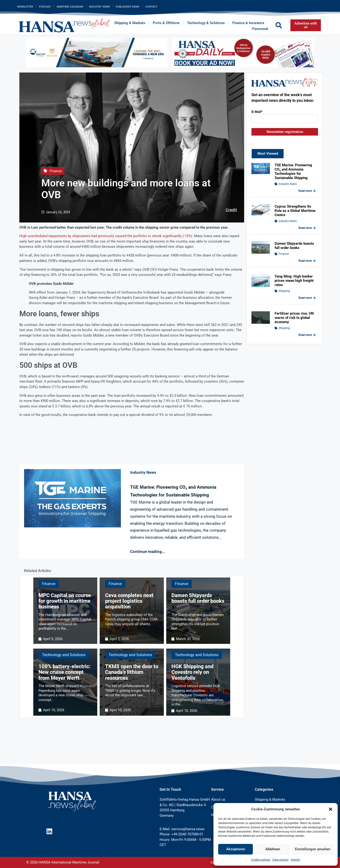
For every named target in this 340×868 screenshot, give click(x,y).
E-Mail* (257, 112)
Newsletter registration (285, 132)
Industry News (99, 6)
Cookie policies (261, 860)
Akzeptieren (236, 849)
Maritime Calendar (70, 6)
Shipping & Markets (130, 23)
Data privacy (280, 860)
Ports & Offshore (166, 23)
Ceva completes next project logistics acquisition (129, 601)
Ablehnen (273, 849)
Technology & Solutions (206, 23)
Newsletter (25, 6)
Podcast (45, 6)
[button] (331, 809)
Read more (307, 191)
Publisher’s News (127, 6)
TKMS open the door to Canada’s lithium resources (132, 672)
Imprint (295, 860)
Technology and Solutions (64, 655)
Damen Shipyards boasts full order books (198, 598)
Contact (151, 6)
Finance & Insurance (248, 23)
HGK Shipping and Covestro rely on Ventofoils (192, 672)
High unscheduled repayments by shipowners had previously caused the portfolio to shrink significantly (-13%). (106, 236)
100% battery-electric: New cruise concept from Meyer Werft (64, 672)
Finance (56, 171)
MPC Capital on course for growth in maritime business (65, 601)
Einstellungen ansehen (313, 849)
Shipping (284, 291)
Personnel (260, 29)
